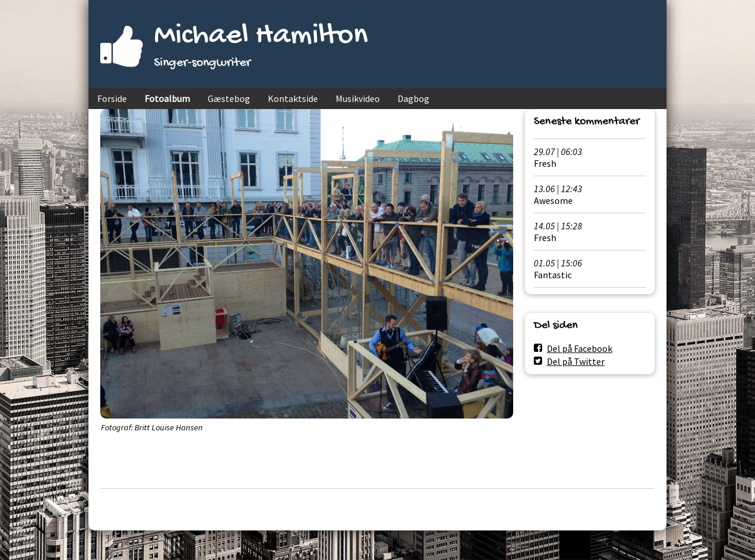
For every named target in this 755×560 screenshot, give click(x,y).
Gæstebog (229, 98)
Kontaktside (293, 98)
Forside (112, 98)
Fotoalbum (167, 98)
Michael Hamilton (261, 36)
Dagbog (413, 98)
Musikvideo (358, 98)
